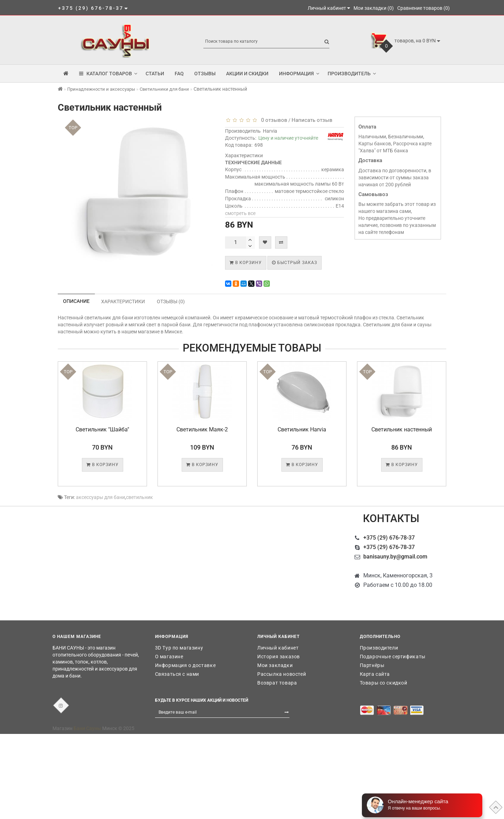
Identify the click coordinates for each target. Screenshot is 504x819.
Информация (299, 74)
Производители (379, 648)
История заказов (279, 657)
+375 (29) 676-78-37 (389, 538)
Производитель (352, 74)
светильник (139, 497)
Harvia (270, 131)
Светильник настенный (402, 429)
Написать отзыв (312, 120)
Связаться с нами (177, 674)
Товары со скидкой (384, 683)
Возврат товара (277, 683)
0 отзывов (273, 120)
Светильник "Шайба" (102, 429)
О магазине (169, 657)
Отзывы (205, 74)
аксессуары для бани (100, 497)
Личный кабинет (278, 648)
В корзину (246, 263)
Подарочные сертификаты (393, 657)
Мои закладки (275, 665)
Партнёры (372, 665)
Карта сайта (375, 674)
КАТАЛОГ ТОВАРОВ (108, 74)
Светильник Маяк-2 (202, 429)
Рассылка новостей (282, 674)
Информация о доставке (185, 665)
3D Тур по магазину (179, 648)
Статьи (155, 74)
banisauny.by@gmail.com (395, 557)
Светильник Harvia (302, 429)
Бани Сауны (87, 728)
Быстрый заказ (295, 263)
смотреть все (240, 213)
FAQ (179, 74)
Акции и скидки (247, 74)
